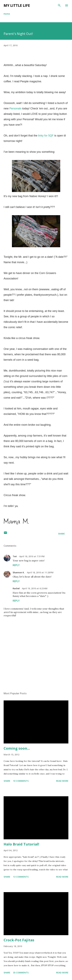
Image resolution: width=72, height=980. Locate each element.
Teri (15, 556)
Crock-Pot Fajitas (19, 940)
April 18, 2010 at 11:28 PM (40, 572)
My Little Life (17, 5)
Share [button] (61, 534)
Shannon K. (19, 572)
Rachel (16, 588)
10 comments (21, 781)
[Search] (59, 5)
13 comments (21, 877)
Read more (62, 781)
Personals (15, 108)
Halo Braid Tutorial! (21, 844)
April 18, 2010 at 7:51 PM (32, 556)
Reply (16, 565)
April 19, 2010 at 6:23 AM (35, 588)
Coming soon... (17, 748)
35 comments (21, 973)
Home (7, 14)
